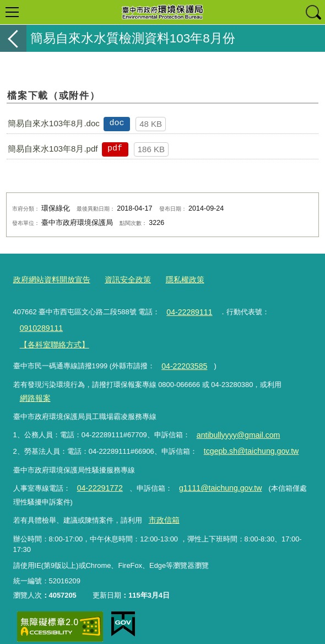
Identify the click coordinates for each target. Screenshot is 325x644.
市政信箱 (162, 506)
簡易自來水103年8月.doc (54, 123)
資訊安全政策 (121, 279)
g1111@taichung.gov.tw (212, 476)
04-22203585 (182, 360)
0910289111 (39, 324)
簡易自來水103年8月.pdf (53, 149)
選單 (12, 12)
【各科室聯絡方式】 (52, 339)
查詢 (313, 12)
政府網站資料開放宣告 (49, 279)
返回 (13, 38)
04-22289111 (187, 310)
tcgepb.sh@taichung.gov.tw (247, 441)
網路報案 (34, 390)
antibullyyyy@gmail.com (234, 425)
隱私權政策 (175, 279)
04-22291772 (97, 476)
